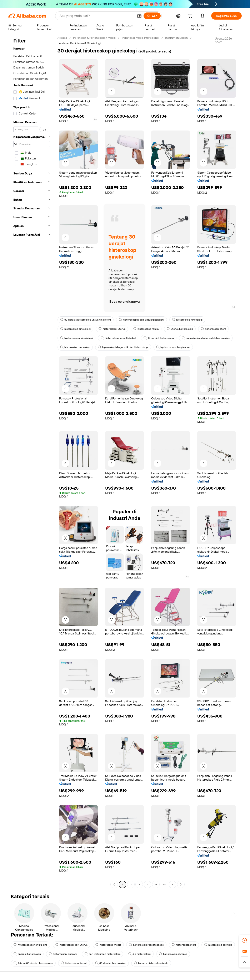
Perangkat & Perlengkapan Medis (94, 38)
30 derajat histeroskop (111, 963)
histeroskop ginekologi (187, 320)
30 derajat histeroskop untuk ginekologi (86, 320)
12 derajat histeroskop (159, 338)
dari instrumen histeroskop (102, 954)
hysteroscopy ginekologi (76, 338)
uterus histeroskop (180, 329)
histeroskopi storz (213, 329)
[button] (139, 16)
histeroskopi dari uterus (71, 945)
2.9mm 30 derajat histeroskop (33, 963)
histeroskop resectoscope (146, 945)
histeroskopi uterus (112, 329)
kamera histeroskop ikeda (151, 963)
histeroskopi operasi (63, 954)
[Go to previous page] (114, 884)
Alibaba (62, 38)
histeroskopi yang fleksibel (118, 338)
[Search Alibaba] (97, 16)
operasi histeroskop (27, 954)
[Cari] (152, 16)
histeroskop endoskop (75, 347)
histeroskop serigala (218, 945)
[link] (245, 940)
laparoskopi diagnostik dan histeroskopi (123, 347)
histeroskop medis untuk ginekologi (141, 320)
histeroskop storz (184, 945)
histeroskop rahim (146, 329)
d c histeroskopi (140, 954)
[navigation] (32, 462)
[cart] (191, 16)
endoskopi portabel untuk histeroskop (206, 338)
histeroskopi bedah (74, 963)
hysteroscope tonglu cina (173, 347)
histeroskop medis (108, 945)
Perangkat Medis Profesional (140, 38)
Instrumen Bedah (176, 38)
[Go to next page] (181, 884)
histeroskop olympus (173, 954)
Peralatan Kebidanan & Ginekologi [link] (79, 43)
